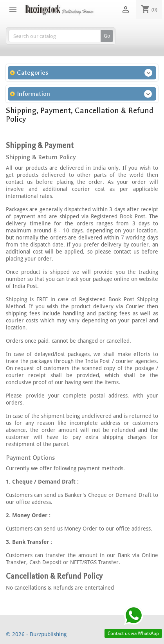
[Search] (61, 36)
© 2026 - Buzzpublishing (36, 634)
